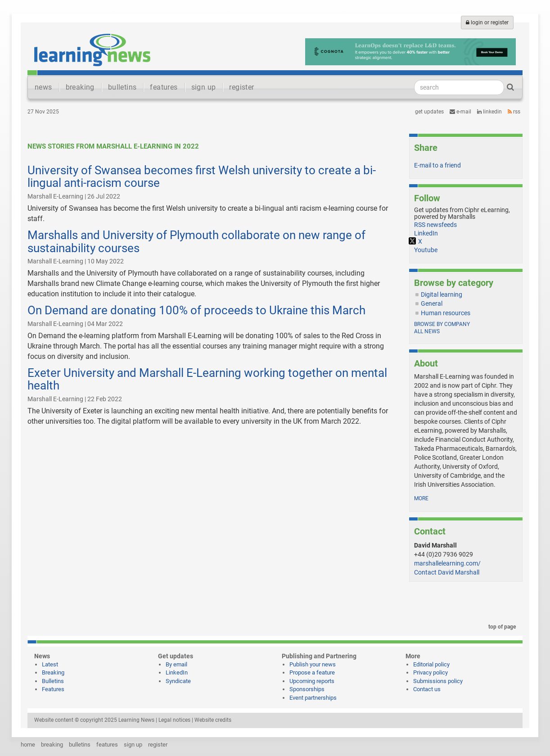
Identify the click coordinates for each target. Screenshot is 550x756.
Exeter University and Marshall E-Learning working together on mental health (207, 379)
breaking (80, 87)
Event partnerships (313, 698)
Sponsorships (307, 689)
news (43, 87)
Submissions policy (438, 681)
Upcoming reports (312, 681)
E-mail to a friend (437, 165)
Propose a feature (312, 672)
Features (53, 689)
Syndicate (178, 681)
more (421, 498)
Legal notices (174, 720)
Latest (50, 664)
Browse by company (442, 324)
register (241, 87)
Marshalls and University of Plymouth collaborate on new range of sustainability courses (196, 242)
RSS (514, 112)
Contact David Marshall (447, 572)
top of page (500, 627)
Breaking (53, 672)
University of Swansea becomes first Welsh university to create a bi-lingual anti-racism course (202, 177)
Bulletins (53, 681)
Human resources (446, 313)
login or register (487, 23)
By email (176, 664)
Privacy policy (431, 672)
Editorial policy (431, 664)
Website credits (213, 720)
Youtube (426, 250)
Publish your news (313, 664)
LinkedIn (489, 112)
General (432, 303)
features (164, 87)
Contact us (427, 689)
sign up (204, 87)
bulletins (122, 87)
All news (427, 331)
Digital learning (442, 294)
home (28, 745)
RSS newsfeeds (435, 225)
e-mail (460, 112)
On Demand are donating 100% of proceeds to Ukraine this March (196, 310)
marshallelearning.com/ (447, 563)
